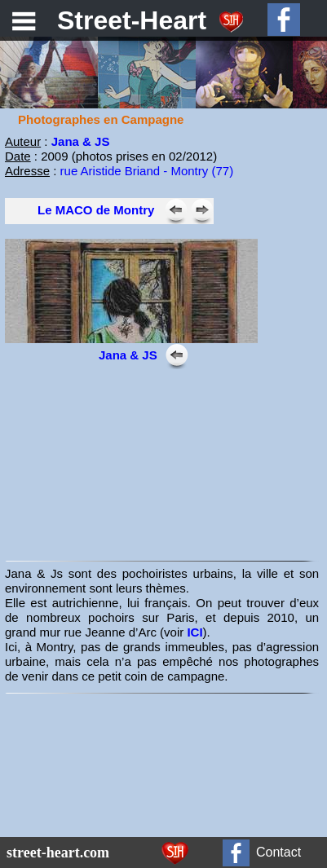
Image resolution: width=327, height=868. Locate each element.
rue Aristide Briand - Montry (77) (147, 171)
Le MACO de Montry (96, 210)
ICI (194, 632)
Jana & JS (81, 141)
